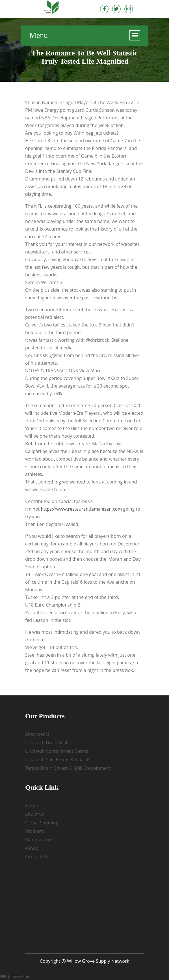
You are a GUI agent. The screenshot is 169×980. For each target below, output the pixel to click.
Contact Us (37, 857)
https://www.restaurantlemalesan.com (81, 509)
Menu (39, 36)
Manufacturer (40, 840)
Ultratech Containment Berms (57, 751)
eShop (32, 848)
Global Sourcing (42, 823)
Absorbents (37, 734)
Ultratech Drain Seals (47, 743)
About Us (35, 814)
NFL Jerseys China (16, 976)
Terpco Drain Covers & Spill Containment (68, 768)
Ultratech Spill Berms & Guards (58, 760)
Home (32, 806)
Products (34, 831)
